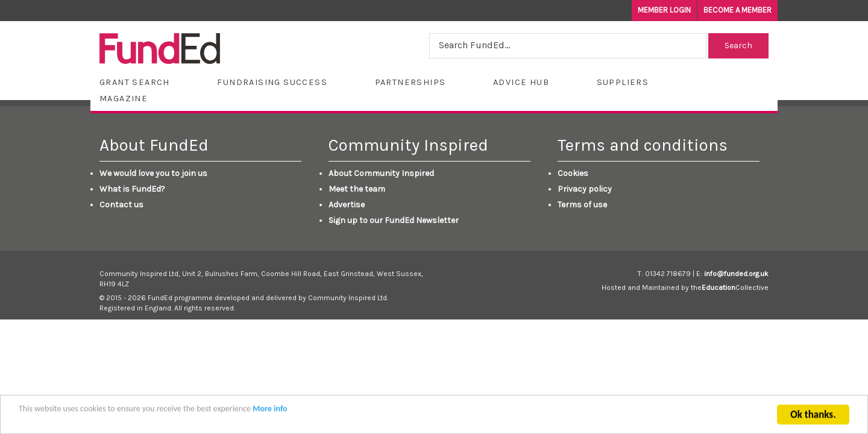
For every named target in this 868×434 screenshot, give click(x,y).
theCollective (730, 288)
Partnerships (410, 82)
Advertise (347, 205)
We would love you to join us (153, 173)
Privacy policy (585, 189)
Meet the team (357, 189)
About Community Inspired (381, 173)
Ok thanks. (813, 420)
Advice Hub (521, 82)
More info (270, 414)
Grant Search (135, 82)
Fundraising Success (272, 82)
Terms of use (582, 205)
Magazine (124, 99)
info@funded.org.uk (736, 274)
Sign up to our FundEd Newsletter (394, 220)
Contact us (121, 205)
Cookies (573, 173)
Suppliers (623, 82)
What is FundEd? (132, 189)
